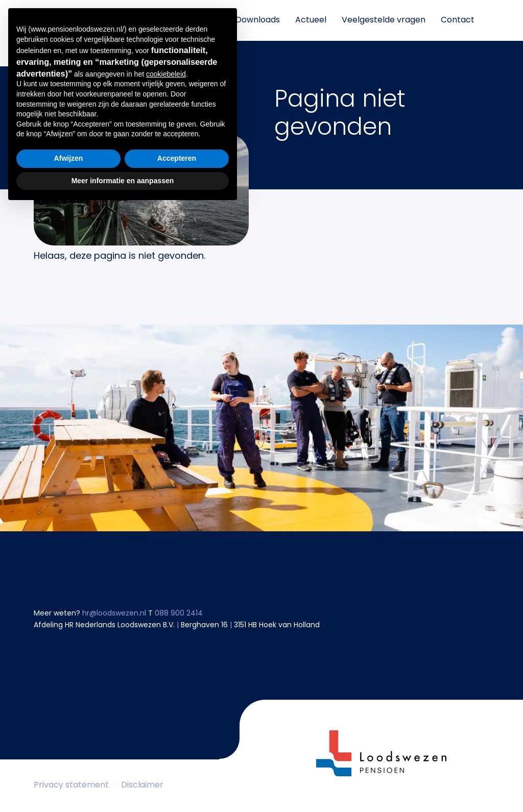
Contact (458, 20)
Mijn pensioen (115, 20)
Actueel (311, 20)
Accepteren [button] (177, 762)
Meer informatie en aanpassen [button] (123, 784)
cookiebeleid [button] (166, 678)
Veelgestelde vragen (384, 20)
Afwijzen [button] (69, 762)
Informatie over (189, 20)
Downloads (258, 20)
